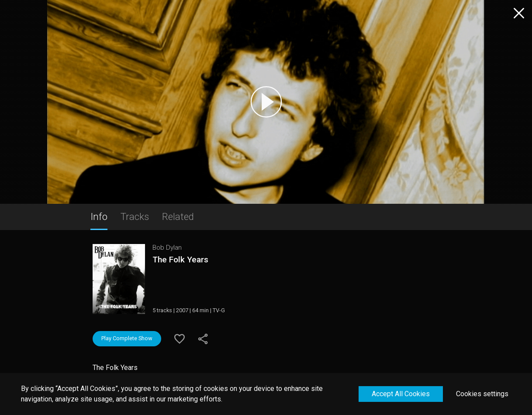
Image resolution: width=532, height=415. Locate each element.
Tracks (135, 216)
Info (99, 216)
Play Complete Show (127, 338)
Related (178, 216)
